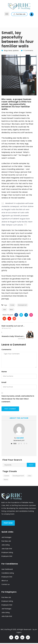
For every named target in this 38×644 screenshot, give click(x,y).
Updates (16, 51)
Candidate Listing (8, 573)
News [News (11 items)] (6, 479)
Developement (22, 305)
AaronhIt (20, 438)
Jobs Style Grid (7, 549)
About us (5, 581)
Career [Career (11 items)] (6, 476)
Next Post (21, 339)
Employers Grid (7, 556)
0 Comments (28, 51)
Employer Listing (7, 552)
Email (4, 382)
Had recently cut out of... (13, 326)
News (10, 51)
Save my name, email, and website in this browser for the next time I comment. (18, 399)
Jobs (4, 310)
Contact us (6, 584)
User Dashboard (7, 569)
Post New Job (19, 14)
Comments (6, 350)
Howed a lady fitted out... (13, 336)
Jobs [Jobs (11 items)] (29, 476)
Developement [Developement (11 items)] (18, 476)
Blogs (6, 51)
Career (12, 305)
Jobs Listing (6, 545)
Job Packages (6, 537)
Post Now (8, 523)
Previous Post (6, 328)
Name (4, 372)
